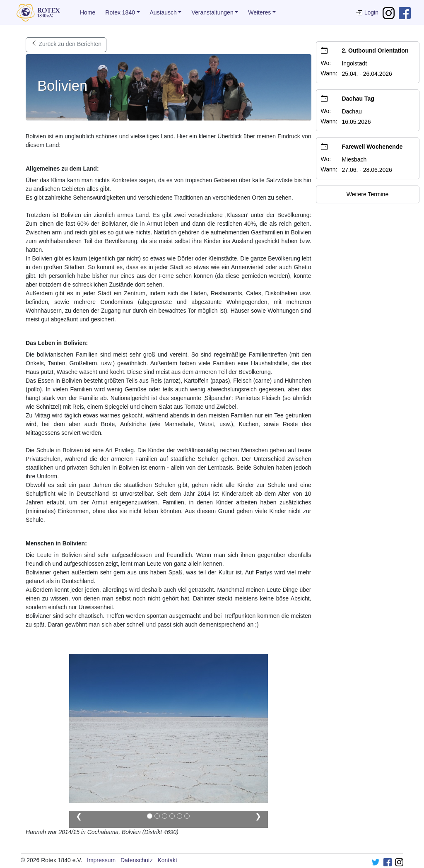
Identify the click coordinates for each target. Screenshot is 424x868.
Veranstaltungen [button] (212, 12)
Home (88, 12)
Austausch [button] (163, 12)
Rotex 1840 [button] (120, 12)
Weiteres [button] (259, 12)
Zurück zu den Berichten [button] (66, 45)
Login (367, 12)
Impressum (101, 860)
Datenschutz (137, 860)
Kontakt (167, 860)
